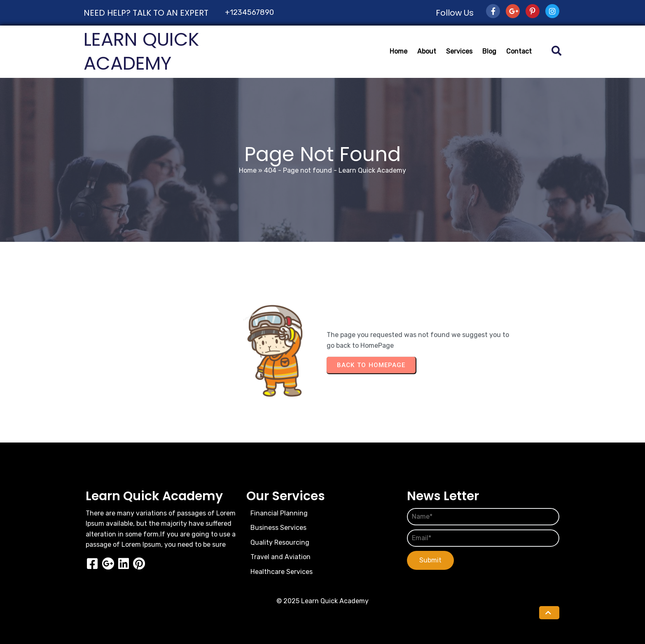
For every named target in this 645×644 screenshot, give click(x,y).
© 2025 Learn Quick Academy (322, 601)
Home (248, 170)
